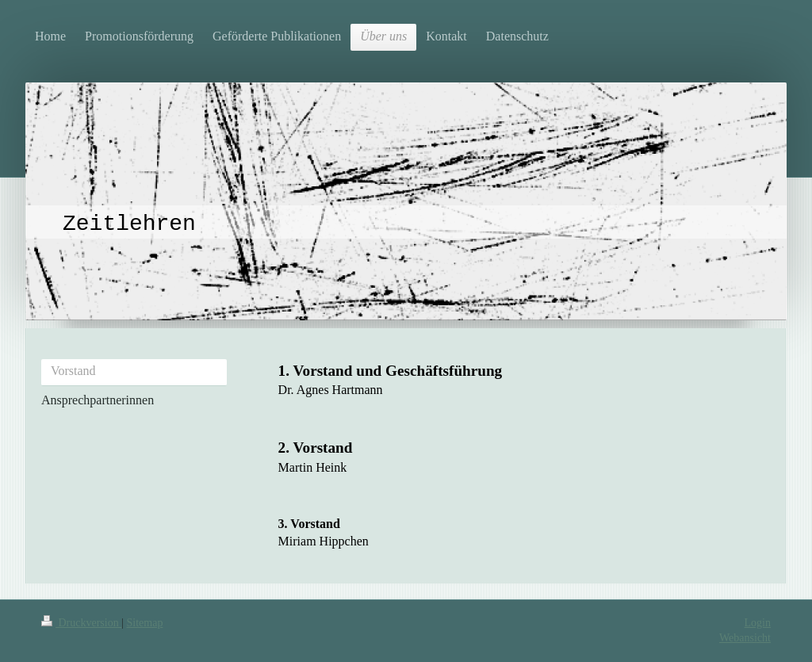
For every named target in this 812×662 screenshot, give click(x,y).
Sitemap (145, 623)
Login (758, 623)
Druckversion (81, 623)
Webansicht (745, 638)
